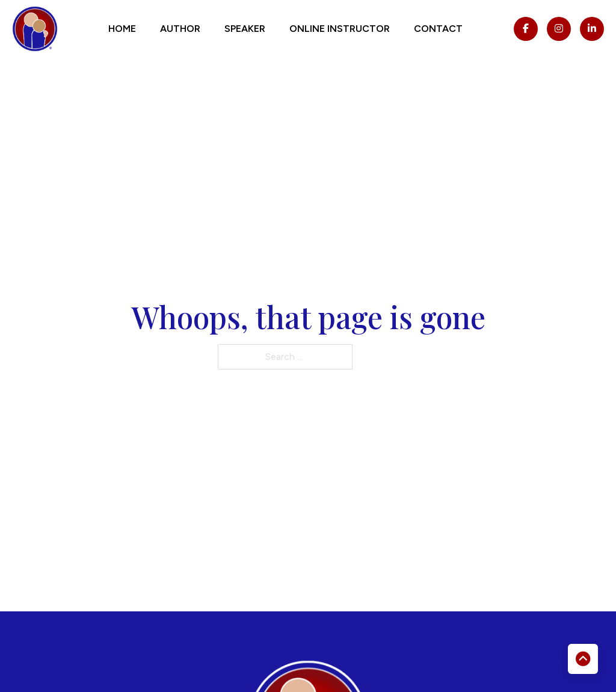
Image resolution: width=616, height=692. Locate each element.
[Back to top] (583, 659)
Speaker (245, 29)
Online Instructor (340, 29)
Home (122, 29)
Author (180, 29)
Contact (438, 29)
